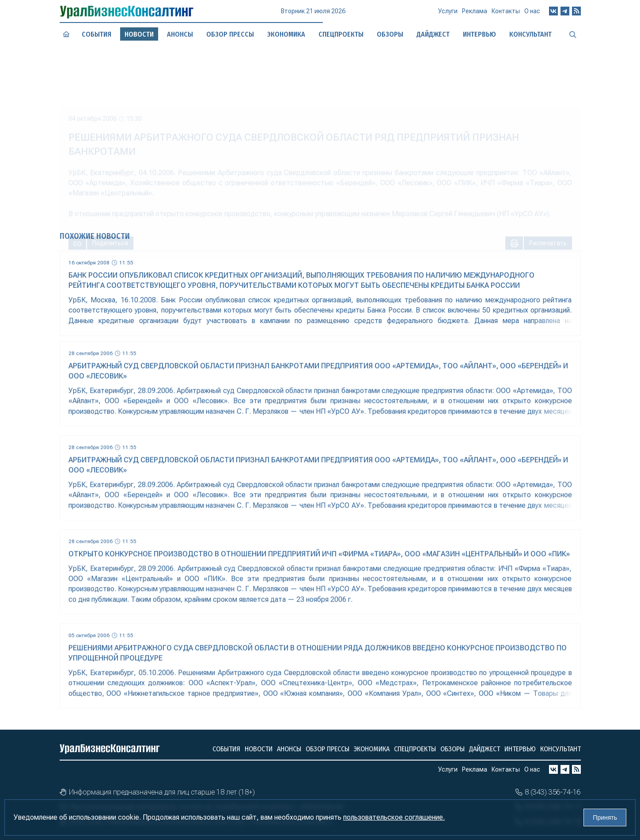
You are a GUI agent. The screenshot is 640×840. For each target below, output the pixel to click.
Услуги (448, 15)
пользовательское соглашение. (394, 817)
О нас (532, 13)
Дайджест (485, 749)
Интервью (520, 749)
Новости (259, 749)
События (96, 34)
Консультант (560, 749)
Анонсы (180, 34)
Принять (605, 817)
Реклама (475, 14)
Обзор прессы (230, 34)
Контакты (506, 14)
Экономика (372, 749)
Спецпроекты (415, 749)
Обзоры (453, 749)
